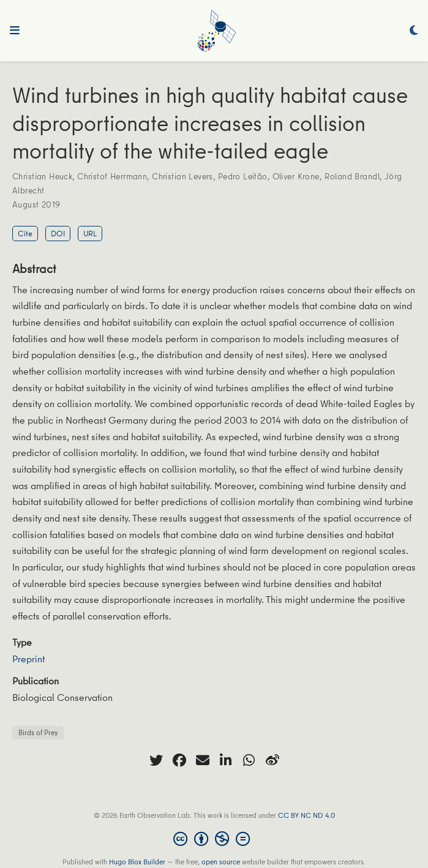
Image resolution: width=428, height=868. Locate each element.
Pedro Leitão (243, 176)
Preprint (28, 659)
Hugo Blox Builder (137, 862)
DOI (58, 233)
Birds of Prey (38, 732)
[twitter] (156, 760)
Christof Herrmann (112, 176)
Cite (25, 233)
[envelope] (203, 760)
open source (221, 862)
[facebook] (179, 760)
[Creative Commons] (214, 839)
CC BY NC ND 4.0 (306, 815)
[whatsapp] (249, 760)
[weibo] (272, 760)
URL (90, 233)
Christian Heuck (42, 176)
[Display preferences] (414, 31)
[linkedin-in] (226, 760)
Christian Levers (182, 176)
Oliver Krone (296, 176)
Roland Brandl (352, 176)
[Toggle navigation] (15, 31)
